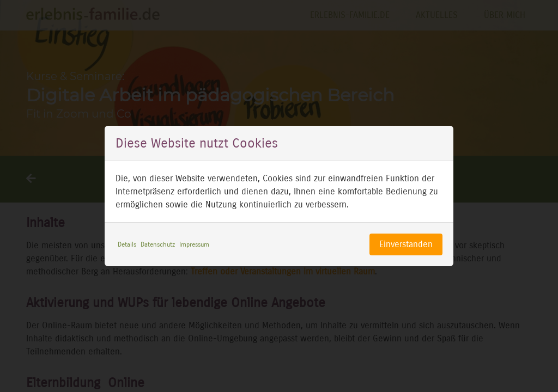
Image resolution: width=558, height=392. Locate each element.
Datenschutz (158, 244)
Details (127, 244)
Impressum (194, 244)
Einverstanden (406, 244)
